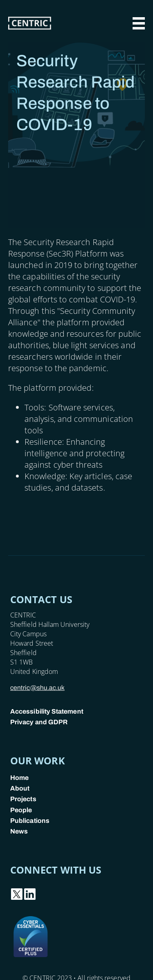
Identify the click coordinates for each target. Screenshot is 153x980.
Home (19, 778)
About (20, 788)
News (19, 831)
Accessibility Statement (47, 711)
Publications (30, 821)
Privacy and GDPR (39, 722)
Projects (23, 799)
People (21, 810)
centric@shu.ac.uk (37, 688)
